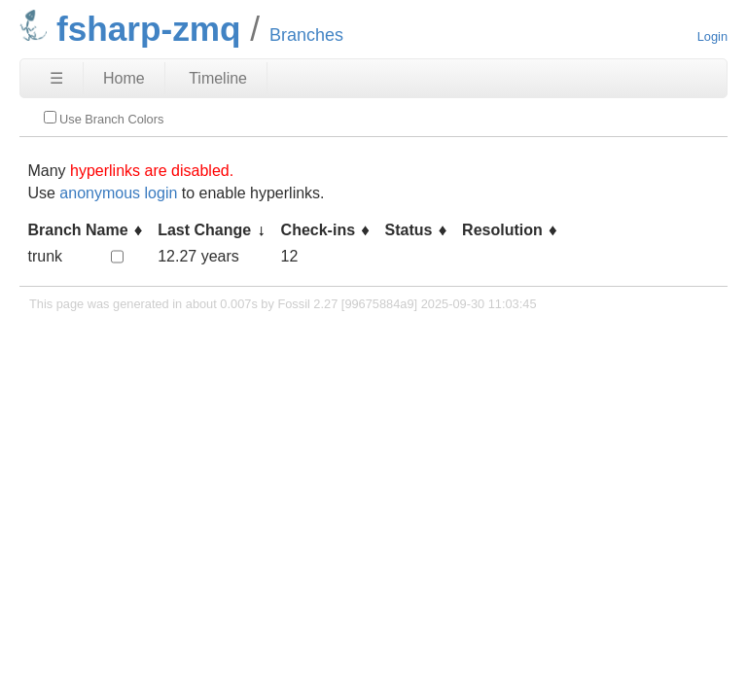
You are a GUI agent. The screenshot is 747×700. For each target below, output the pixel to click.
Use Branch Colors (104, 119)
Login (712, 36)
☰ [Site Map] (56, 78)
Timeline (218, 78)
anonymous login (118, 193)
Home (124, 78)
